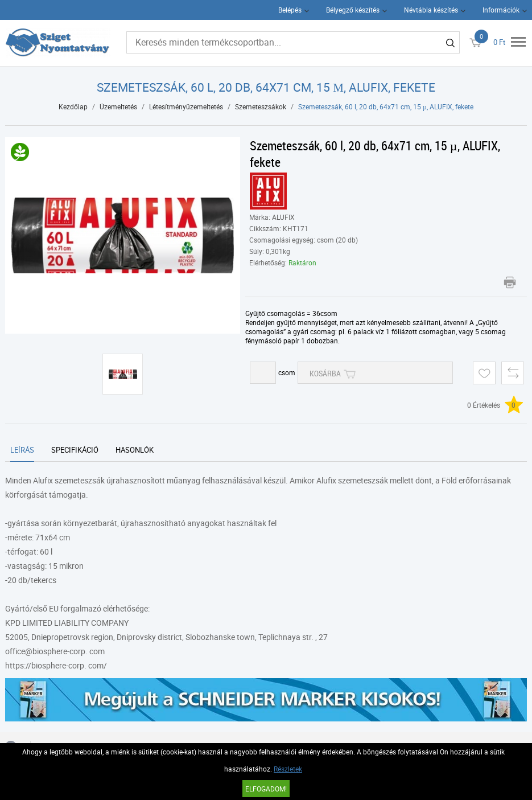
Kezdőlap (73, 106)
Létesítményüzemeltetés (186, 106)
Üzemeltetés (118, 106)
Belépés (290, 10)
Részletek (288, 769)
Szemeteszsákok (261, 106)
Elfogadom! (266, 789)
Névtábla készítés (431, 10)
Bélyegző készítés (353, 10)
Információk (501, 10)
